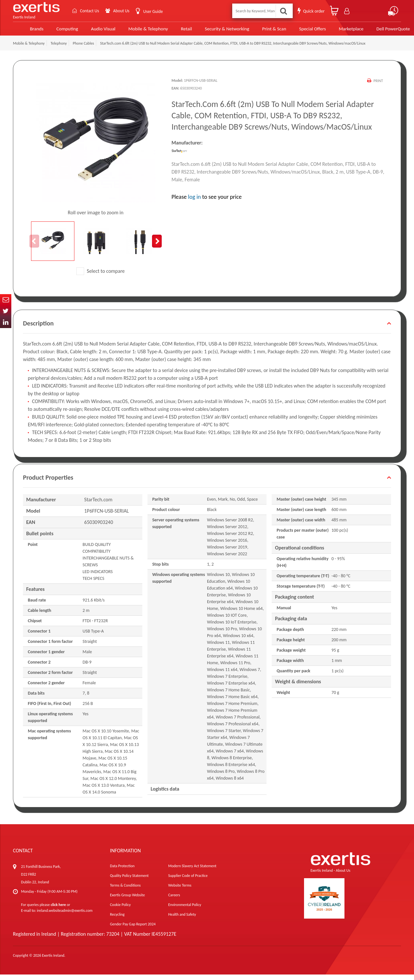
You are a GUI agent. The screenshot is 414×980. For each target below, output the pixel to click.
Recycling (117, 920)
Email (6, 300)
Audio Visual (92, 31)
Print (378, 86)
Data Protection (122, 871)
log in (194, 202)
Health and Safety (182, 920)
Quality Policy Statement (129, 881)
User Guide (155, 11)
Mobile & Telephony (136, 31)
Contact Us (89, 11)
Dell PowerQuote (378, 31)
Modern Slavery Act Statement (192, 871)
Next (157, 247)
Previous (34, 247)
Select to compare (101, 277)
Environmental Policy (185, 910)
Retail (174, 31)
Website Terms (180, 891)
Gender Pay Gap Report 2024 (133, 930)
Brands (26, 31)
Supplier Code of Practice (188, 881)
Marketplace (337, 31)
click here (58, 910)
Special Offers (298, 31)
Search (283, 11)
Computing (57, 31)
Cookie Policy (120, 910)
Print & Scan (261, 31)
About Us (122, 11)
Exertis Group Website (127, 900)
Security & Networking (214, 31)
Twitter (6, 311)
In (6, 322)
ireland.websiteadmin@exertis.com (65, 916)
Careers (174, 900)
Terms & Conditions (125, 891)
